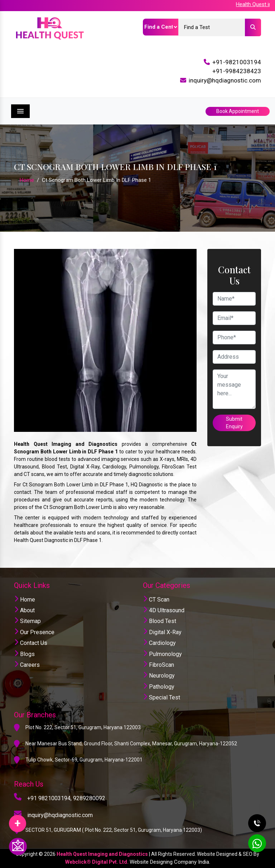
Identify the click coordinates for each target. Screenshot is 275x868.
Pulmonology (162, 654)
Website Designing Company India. (170, 862)
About (24, 610)
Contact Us (31, 643)
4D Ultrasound (164, 610)
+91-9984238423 (237, 71)
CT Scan (156, 600)
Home (27, 180)
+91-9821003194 (237, 62)
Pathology (159, 687)
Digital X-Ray (162, 632)
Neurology (159, 676)
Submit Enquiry (234, 423)
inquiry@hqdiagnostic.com (225, 80)
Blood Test (160, 621)
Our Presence (34, 632)
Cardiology (159, 643)
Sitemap (27, 621)
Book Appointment (238, 111)
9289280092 (89, 798)
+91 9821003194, (49, 798)
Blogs (24, 654)
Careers (27, 665)
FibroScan (158, 665)
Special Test (161, 697)
